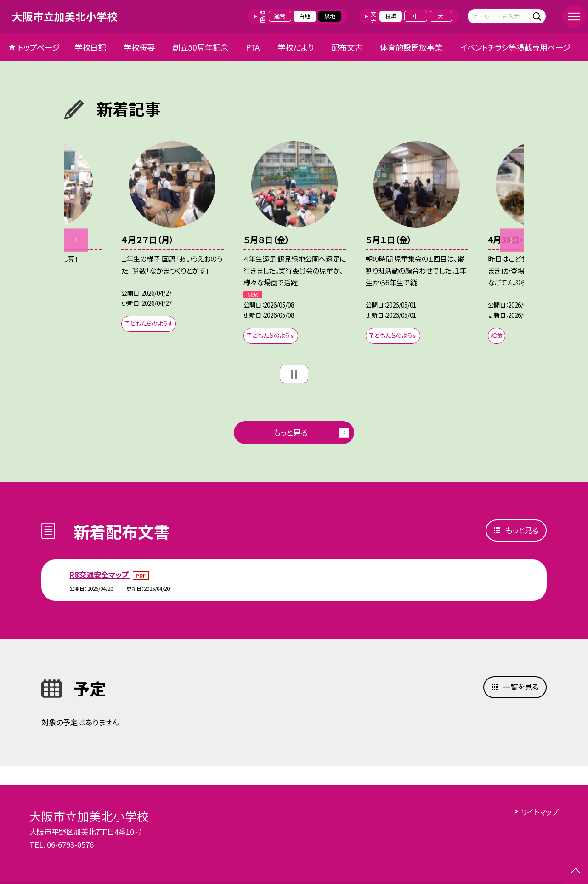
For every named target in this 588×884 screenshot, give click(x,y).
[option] (172, 239)
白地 (305, 16)
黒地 (330, 16)
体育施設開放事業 (411, 47)
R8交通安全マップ (100, 575)
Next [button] (512, 240)
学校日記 (90, 47)
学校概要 (139, 47)
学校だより (296, 47)
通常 (280, 16)
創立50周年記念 (200, 47)
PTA (253, 47)
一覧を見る (521, 687)
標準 (391, 16)
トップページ (39, 47)
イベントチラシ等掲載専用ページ (515, 47)
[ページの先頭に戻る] (576, 872)
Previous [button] (76, 240)
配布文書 (347, 47)
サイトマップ (540, 812)
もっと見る (290, 432)
